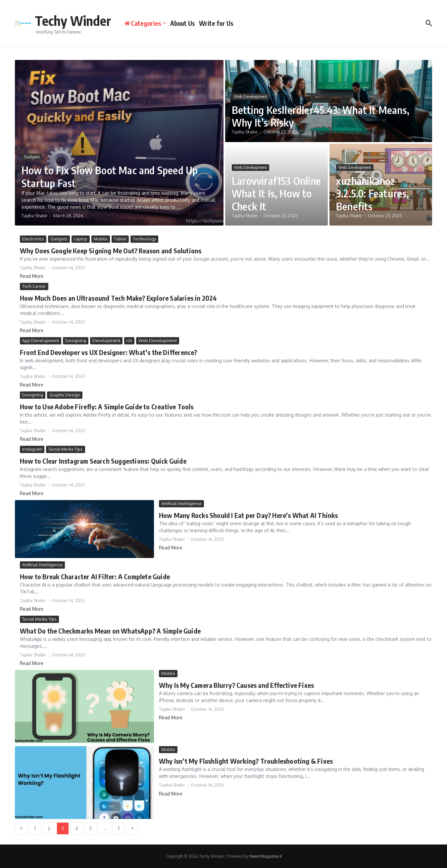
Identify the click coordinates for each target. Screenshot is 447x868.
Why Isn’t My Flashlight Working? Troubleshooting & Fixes (246, 761)
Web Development (250, 97)
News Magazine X (266, 856)
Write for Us (216, 23)
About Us (183, 23)
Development (106, 340)
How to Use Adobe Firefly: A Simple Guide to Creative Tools (107, 407)
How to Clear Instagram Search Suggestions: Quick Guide (103, 461)
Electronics (33, 239)
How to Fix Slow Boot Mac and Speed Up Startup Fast (111, 177)
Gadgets (32, 157)
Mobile (101, 239)
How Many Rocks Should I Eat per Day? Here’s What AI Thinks (248, 515)
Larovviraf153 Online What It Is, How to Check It (271, 193)
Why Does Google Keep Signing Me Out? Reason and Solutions (111, 251)
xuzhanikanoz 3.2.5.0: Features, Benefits (373, 193)
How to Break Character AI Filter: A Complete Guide (95, 576)
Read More (32, 276)
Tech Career (34, 286)
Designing (76, 340)
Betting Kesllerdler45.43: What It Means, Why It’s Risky (322, 116)
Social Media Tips (66, 449)
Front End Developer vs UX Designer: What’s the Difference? (109, 352)
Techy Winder (73, 21)
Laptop (81, 239)
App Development (41, 340)
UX (129, 340)
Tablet (120, 239)
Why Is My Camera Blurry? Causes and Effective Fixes (236, 685)
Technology (144, 239)
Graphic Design (65, 395)
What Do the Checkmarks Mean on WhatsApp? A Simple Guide (110, 631)
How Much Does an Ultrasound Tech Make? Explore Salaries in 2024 (119, 298)
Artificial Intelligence (181, 503)
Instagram (32, 449)
